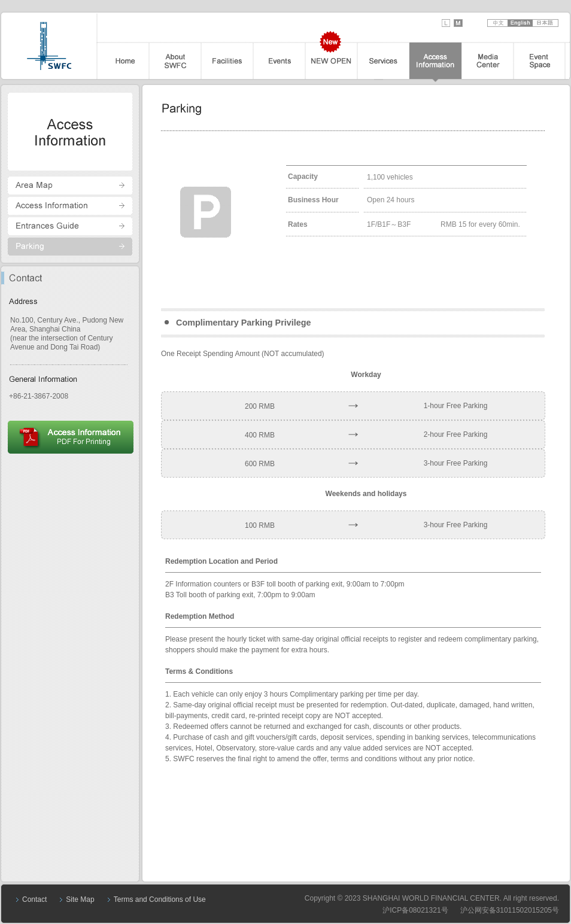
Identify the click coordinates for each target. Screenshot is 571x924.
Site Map (80, 899)
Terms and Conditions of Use (160, 899)
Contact (34, 899)
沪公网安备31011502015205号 (510, 910)
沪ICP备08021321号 (415, 910)
